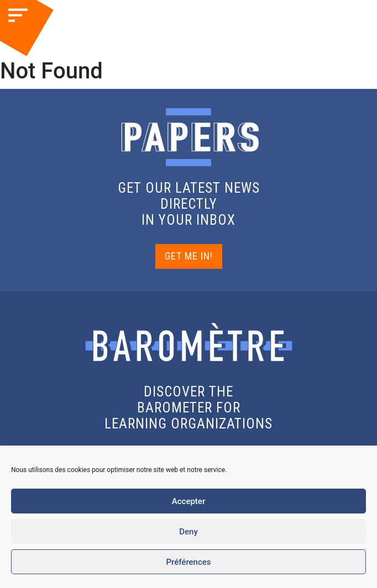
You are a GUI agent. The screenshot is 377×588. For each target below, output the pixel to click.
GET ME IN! (189, 256)
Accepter (188, 501)
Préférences (188, 562)
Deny (188, 532)
